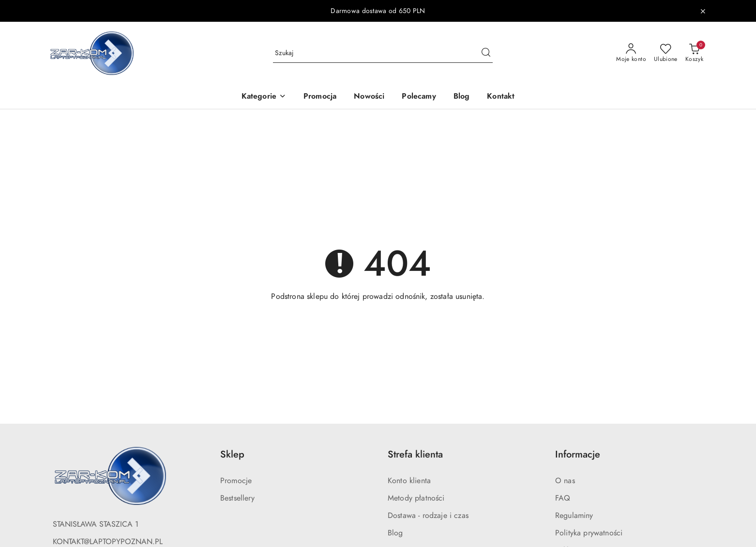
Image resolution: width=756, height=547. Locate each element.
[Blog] (462, 97)
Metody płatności (416, 498)
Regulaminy (574, 516)
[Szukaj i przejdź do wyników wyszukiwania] (486, 53)
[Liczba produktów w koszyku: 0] (694, 53)
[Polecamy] (419, 97)
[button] (264, 97)
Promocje (236, 481)
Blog (395, 533)
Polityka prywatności (589, 533)
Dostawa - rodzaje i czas (428, 516)
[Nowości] (369, 97)
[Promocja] (320, 97)
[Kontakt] (501, 97)
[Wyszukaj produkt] (383, 53)
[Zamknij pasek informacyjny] (703, 11)
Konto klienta (409, 481)
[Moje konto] (631, 53)
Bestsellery (237, 498)
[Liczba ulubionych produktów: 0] (666, 53)
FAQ (563, 498)
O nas (565, 481)
